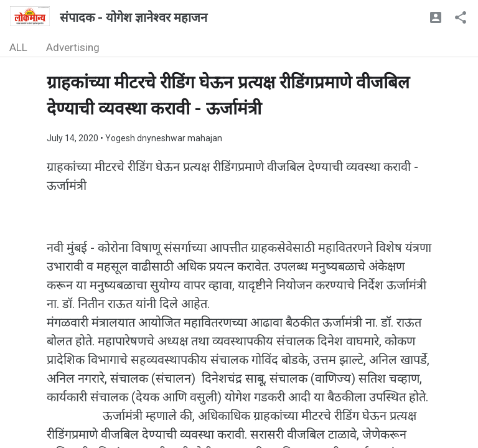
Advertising (73, 47)
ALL (18, 47)
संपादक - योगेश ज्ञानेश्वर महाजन (134, 17)
